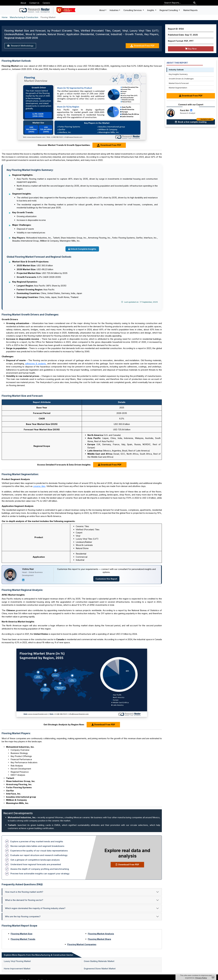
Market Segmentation (178, 88)
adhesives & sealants (35, 364)
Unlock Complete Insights (82, 249)
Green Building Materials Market (99, 961)
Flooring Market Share (99, 939)
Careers (46, 3)
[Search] (194, 3)
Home (5, 17)
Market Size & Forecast (179, 83)
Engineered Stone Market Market (100, 969)
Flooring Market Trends (23, 939)
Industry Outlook (176, 70)
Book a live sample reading (195, 121)
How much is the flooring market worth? (24, 892)
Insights (151, 10)
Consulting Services (133, 10)
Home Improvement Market (17, 969)
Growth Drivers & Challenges (181, 79)
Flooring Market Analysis (101, 934)
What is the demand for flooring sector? (24, 900)
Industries (114, 10)
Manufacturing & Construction (24, 17)
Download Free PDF (142, 46)
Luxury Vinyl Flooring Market (17, 961)
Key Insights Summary (178, 74)
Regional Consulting (169, 10)
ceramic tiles (39, 486)
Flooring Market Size (22, 934)
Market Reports (190, 10)
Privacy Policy (201, 978)
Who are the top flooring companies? (23, 916)
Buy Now (191, 49)
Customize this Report (106, 579)
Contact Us (34, 3)
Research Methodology (20, 46)
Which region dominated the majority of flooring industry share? (35, 908)
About (23, 3)
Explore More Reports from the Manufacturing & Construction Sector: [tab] (39, 955)
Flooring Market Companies (82, 944)
